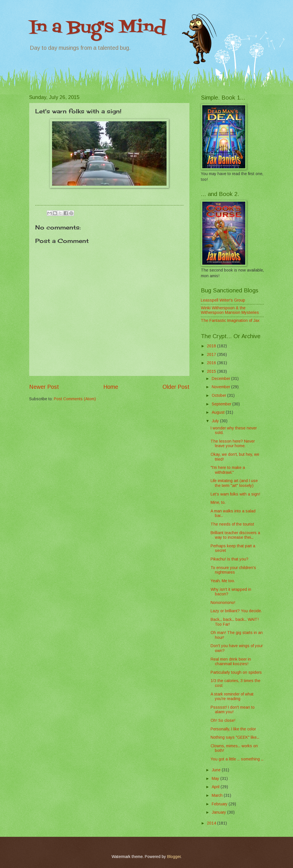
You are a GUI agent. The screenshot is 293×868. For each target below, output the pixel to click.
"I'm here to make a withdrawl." (228, 470)
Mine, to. (218, 503)
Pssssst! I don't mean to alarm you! (233, 710)
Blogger (174, 857)
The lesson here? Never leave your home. (233, 444)
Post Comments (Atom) (75, 399)
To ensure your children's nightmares (233, 570)
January (219, 812)
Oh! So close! (223, 721)
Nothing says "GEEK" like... (235, 737)
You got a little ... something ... (237, 759)
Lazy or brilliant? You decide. (236, 611)
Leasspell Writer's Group (223, 300)
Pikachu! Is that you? (229, 559)
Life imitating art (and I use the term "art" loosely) (234, 483)
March (218, 795)
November (221, 387)
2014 (212, 823)
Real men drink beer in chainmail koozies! (231, 662)
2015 (212, 371)
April (216, 787)
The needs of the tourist (232, 524)
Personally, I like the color (233, 729)
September (222, 404)
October (219, 396)
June (217, 770)
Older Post (176, 387)
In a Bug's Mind (98, 28)
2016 (212, 363)
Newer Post (44, 387)
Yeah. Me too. (223, 581)
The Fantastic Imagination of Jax (230, 321)
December (221, 379)
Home (111, 387)
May (216, 779)
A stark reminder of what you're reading (232, 697)
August (219, 412)
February (220, 804)
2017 (212, 355)
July (216, 421)
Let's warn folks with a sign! (235, 494)
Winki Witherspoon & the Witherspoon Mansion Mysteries (230, 310)
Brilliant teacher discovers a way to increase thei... (235, 535)
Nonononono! (223, 603)
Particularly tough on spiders (236, 672)
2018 (212, 346)
